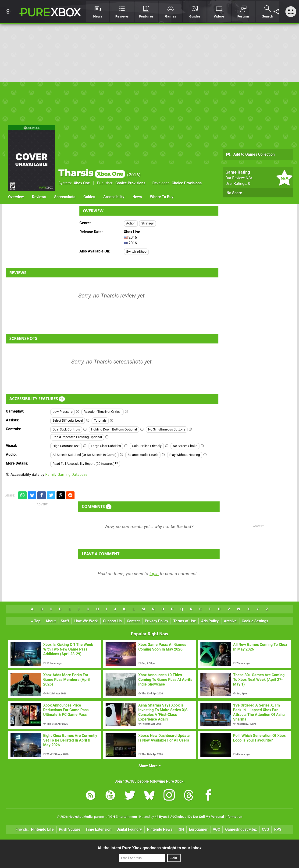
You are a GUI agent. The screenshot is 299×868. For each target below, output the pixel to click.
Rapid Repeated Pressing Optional (77, 437)
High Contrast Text (66, 446)
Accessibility (114, 197)
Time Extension (98, 829)
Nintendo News (160, 829)
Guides (89, 197)
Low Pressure (62, 412)
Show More (150, 766)
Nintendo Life (42, 829)
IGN (181, 829)
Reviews (39, 197)
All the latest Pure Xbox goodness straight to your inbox (149, 848)
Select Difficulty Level (68, 421)
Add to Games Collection (250, 155)
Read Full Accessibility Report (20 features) (85, 464)
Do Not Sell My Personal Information (215, 817)
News (137, 197)
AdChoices (178, 817)
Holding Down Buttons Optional (114, 429)
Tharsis (92, 173)
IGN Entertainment (123, 817)
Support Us (112, 621)
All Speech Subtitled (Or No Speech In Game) (84, 455)
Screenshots (65, 197)
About (51, 621)
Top (36, 621)
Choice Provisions (130, 183)
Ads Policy (210, 621)
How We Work (86, 621)
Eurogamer (198, 829)
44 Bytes (161, 817)
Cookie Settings (255, 621)
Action (131, 223)
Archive (230, 621)
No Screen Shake (185, 446)
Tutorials (100, 421)
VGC (216, 829)
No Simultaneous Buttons (167, 429)
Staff (65, 621)
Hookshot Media (81, 817)
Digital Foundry (129, 829)
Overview (16, 197)
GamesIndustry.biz (241, 829)
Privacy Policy (157, 621)
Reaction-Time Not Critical (102, 412)
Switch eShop (136, 252)
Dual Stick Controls (66, 429)
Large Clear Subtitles (106, 446)
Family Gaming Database (66, 474)
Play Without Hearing (185, 455)
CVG (265, 829)
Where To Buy (162, 197)
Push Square (70, 829)
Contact (133, 621)
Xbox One (82, 183)
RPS (278, 829)
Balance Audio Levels (143, 455)
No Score (234, 193)
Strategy (148, 223)
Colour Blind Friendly (147, 446)
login (154, 574)
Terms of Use (185, 621)
